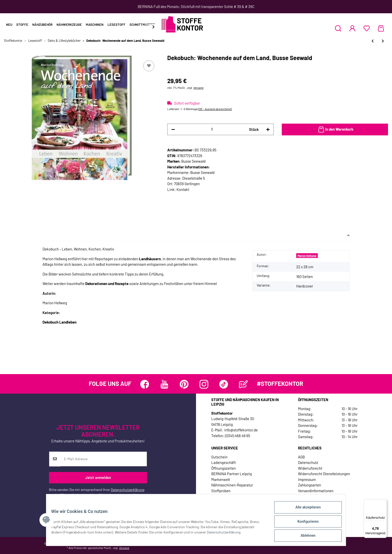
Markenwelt (221, 479)
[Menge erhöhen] (268, 129)
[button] (338, 28)
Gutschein (219, 457)
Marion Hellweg (307, 256)
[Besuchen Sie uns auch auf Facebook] (145, 384)
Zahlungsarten (309, 485)
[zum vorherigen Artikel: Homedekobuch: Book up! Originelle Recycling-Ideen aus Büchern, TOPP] (373, 41)
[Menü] (384, 502)
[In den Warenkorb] (335, 130)
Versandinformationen (316, 491)
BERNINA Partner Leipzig (231, 474)
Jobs (215, 496)
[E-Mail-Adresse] (104, 459)
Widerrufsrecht (310, 468)
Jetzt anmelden (98, 478)
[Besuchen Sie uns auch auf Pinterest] (184, 384)
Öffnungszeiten (223, 468)
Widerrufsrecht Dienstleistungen (324, 474)
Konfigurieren (305, 523)
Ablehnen (305, 536)
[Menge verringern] (173, 129)
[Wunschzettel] (367, 28)
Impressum (307, 479)
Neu (9, 25)
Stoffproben (221, 491)
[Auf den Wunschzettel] (149, 66)
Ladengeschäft (223, 462)
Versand (198, 88)
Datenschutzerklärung (127, 490)
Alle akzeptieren (305, 510)
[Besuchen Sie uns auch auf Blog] (243, 384)
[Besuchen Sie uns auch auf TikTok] (224, 384)
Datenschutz (308, 462)
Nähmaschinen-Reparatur (232, 485)
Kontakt (183, 189)
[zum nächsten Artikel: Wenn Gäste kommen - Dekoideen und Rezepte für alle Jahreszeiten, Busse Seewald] (383, 41)
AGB (301, 457)
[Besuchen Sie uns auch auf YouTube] (164, 384)
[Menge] (212, 129)
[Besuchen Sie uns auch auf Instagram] (204, 384)
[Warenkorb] (381, 28)
